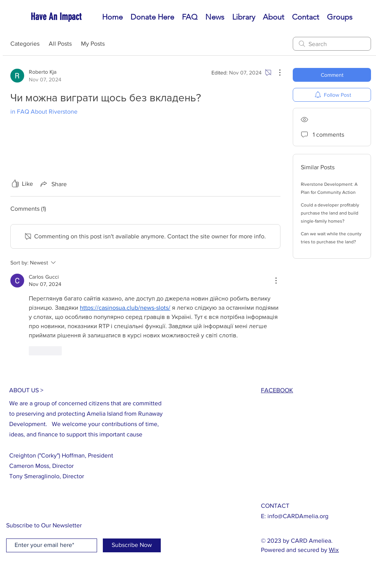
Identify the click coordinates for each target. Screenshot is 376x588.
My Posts (93, 44)
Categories (25, 44)
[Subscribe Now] (132, 545)
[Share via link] (53, 184)
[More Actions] (276, 73)
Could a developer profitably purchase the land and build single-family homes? (330, 213)
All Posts (60, 44)
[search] (332, 44)
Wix (334, 550)
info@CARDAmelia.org (298, 516)
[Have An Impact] (66, 17)
